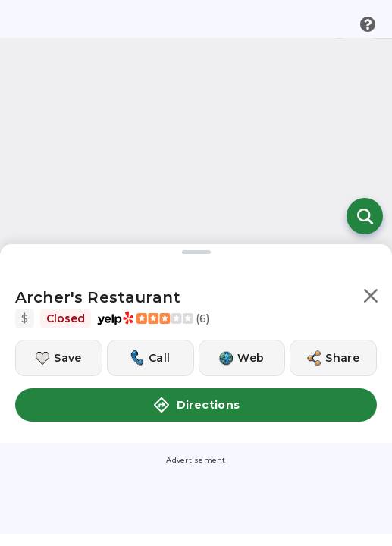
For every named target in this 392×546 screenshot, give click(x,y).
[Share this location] (333, 333)
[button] (371, 273)
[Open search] (365, 191)
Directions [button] (196, 380)
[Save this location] (59, 333)
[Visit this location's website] (242, 333)
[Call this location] (151, 333)
